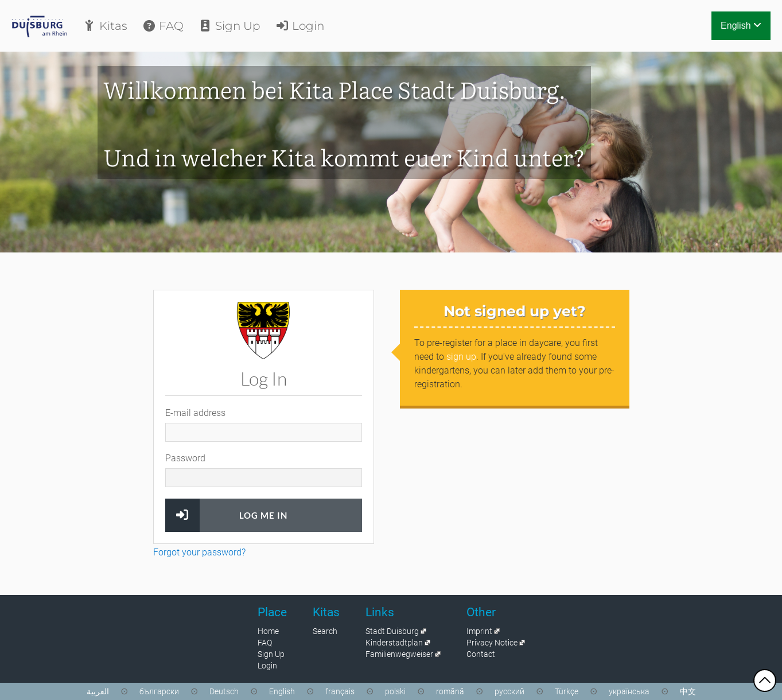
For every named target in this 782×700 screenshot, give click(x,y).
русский (509, 691)
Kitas (105, 26)
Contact (481, 654)
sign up (461, 357)
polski (395, 691)
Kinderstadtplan (394, 643)
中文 (688, 691)
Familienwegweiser (399, 654)
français (340, 691)
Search (325, 631)
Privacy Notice (492, 643)
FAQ (163, 26)
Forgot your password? (199, 552)
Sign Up (229, 26)
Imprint (479, 631)
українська (629, 691)
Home (268, 631)
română (450, 691)
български (159, 691)
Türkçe (567, 691)
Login (299, 26)
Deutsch (224, 691)
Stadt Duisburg (392, 631)
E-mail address (195, 413)
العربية (98, 691)
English (741, 26)
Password (185, 458)
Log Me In (263, 515)
